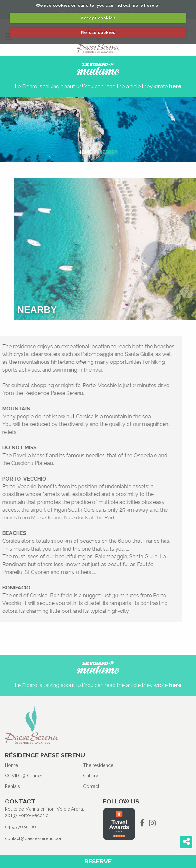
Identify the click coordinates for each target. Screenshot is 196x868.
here (175, 86)
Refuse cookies (98, 33)
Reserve (98, 861)
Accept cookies (98, 18)
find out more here (135, 5)
